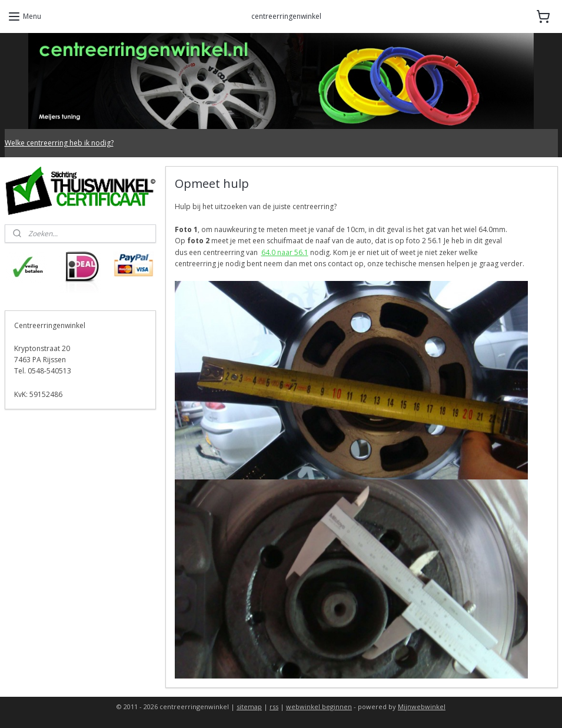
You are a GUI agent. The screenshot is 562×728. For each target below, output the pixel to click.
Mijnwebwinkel (422, 707)
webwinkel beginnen (319, 707)
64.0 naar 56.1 (284, 252)
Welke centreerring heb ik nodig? (59, 143)
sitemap (249, 707)
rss (274, 707)
